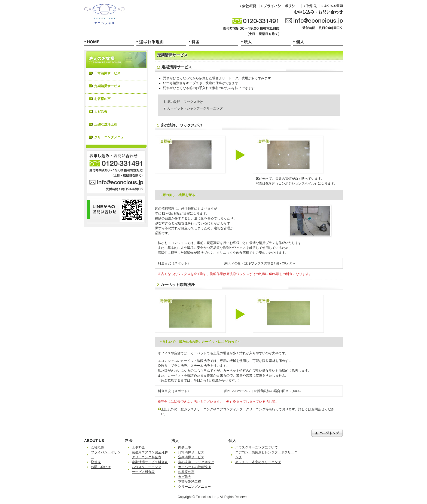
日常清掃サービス (107, 73)
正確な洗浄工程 (106, 124)
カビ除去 (101, 112)
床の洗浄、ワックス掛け (196, 462)
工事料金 (138, 447)
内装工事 (185, 447)
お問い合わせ (101, 467)
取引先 (96, 462)
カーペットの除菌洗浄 (194, 467)
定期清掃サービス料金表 (150, 462)
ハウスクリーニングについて (257, 447)
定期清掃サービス (107, 86)
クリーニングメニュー (111, 137)
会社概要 (97, 447)
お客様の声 (102, 99)
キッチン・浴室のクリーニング (258, 462)
